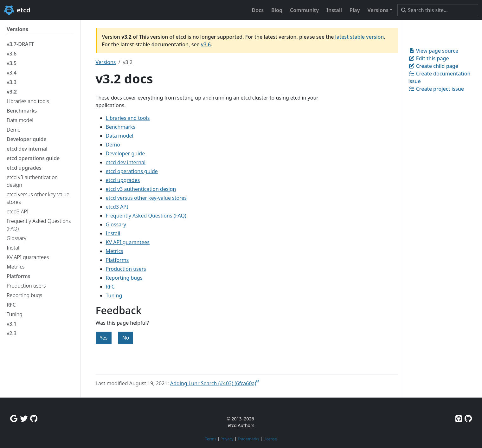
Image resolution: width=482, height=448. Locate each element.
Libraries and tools (128, 118)
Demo (113, 145)
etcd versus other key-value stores (146, 198)
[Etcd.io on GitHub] (468, 418)
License (270, 439)
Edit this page (429, 58)
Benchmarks (121, 127)
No (126, 338)
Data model (120, 136)
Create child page (433, 66)
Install (113, 233)
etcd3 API (117, 207)
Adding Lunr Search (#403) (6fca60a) (213, 383)
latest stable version (360, 37)
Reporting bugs (124, 278)
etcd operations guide (132, 171)
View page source (434, 51)
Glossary (116, 224)
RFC (110, 287)
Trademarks (248, 439)
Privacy (227, 439)
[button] (380, 10)
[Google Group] (14, 418)
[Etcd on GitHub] (459, 418)
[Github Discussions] (34, 418)
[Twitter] (24, 418)
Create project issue (436, 89)
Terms (211, 439)
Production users (126, 269)
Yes (104, 338)
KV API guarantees (128, 242)
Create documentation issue (440, 77)
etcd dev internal (126, 162)
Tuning (114, 295)
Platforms (117, 260)
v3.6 (206, 44)
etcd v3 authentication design (141, 189)
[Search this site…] (438, 10)
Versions (106, 62)
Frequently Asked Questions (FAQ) (146, 216)
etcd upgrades (123, 180)
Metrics (115, 251)
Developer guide (125, 153)
